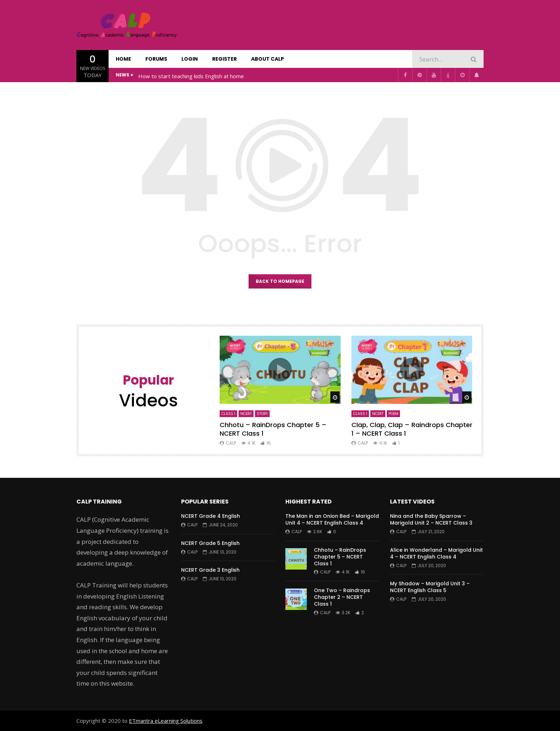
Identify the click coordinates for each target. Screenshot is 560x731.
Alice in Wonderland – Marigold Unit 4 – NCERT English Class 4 (436, 553)
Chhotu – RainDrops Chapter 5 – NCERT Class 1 (273, 429)
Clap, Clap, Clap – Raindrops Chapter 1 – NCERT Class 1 (412, 429)
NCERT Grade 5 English (210, 543)
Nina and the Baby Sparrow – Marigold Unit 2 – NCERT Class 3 (431, 519)
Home (123, 59)
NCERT (246, 414)
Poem (393, 414)
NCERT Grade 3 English (210, 570)
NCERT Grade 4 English (211, 516)
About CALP (267, 59)
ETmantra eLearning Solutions (166, 721)
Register (224, 59)
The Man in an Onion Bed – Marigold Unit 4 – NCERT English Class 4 (332, 519)
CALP (231, 443)
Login (190, 59)
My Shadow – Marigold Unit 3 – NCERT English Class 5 (430, 587)
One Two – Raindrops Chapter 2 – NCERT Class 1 (342, 597)
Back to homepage (280, 281)
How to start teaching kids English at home (191, 76)
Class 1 (228, 414)
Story (262, 414)
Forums (156, 59)
